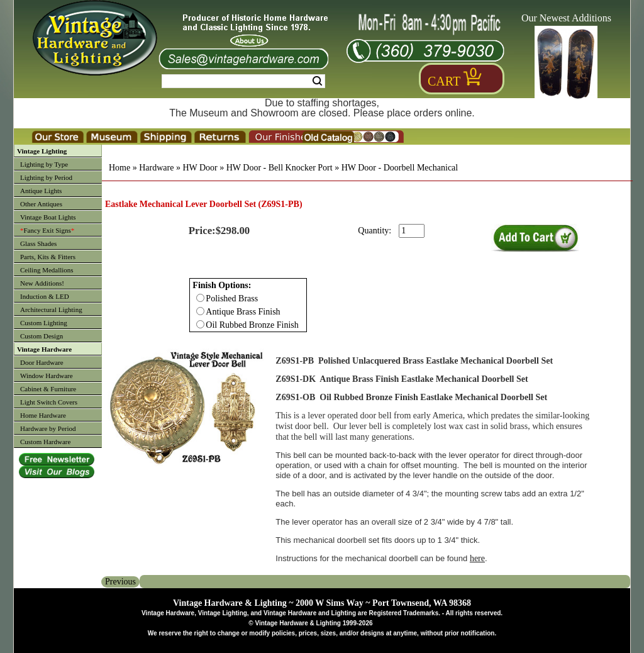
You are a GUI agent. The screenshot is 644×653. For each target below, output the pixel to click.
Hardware (156, 168)
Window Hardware (47, 376)
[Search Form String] (243, 81)
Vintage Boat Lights (48, 217)
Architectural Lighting (51, 310)
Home (119, 168)
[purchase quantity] (412, 231)
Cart (444, 81)
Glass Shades (38, 243)
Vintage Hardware (44, 349)
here (477, 558)
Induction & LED (45, 296)
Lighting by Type (44, 164)
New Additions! (42, 283)
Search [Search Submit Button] (317, 81)
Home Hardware (43, 415)
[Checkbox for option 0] (200, 298)
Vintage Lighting (42, 151)
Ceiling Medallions (47, 270)
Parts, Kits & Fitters (48, 257)
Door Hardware (42, 362)
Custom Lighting (44, 323)
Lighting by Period (46, 177)
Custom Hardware (45, 442)
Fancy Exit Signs (47, 230)
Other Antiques (41, 204)
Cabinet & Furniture (48, 389)
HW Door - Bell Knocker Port (280, 168)
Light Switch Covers (49, 402)
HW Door (200, 168)
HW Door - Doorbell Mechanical (400, 168)
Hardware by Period (48, 428)
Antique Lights (41, 191)
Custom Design (42, 336)
